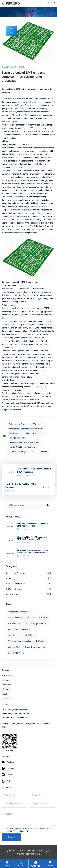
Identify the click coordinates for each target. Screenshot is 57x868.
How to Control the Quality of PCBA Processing (20, 486)
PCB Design (29, 578)
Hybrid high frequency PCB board (21, 635)
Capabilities (6, 685)
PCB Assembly (15, 433)
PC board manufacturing (34, 647)
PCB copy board (14, 624)
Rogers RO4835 (41, 618)
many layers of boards (17, 653)
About (4, 694)
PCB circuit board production (20, 641)
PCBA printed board (17, 438)
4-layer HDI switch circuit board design (25, 442)
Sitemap (37, 854)
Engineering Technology (29, 573)
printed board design (18, 451)
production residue (39, 451)
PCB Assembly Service (29, 584)
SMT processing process (18, 629)
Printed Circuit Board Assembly (22, 447)
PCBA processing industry (18, 618)
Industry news (29, 594)
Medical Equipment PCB (36, 624)
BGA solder (41, 641)
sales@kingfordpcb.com (18, 710)
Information (7, 689)
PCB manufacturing (29, 589)
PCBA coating (37, 424)
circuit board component (18, 612)
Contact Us (6, 698)
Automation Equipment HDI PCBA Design (26, 429)
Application (6, 680)
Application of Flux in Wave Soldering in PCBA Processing (34, 470)
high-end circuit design (36, 433)
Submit (11, 837)
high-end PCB (13, 647)
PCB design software (18, 424)
